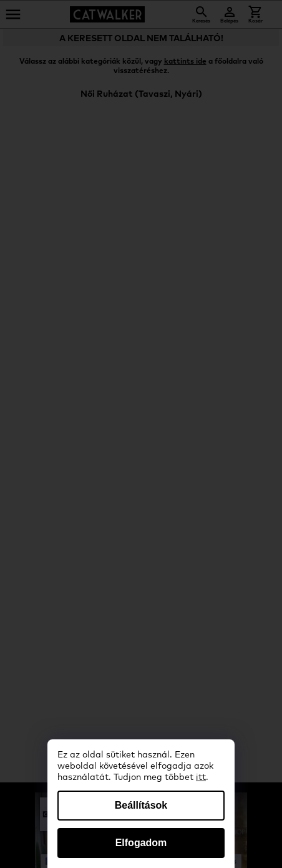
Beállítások (141, 805)
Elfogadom (141, 843)
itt (201, 777)
